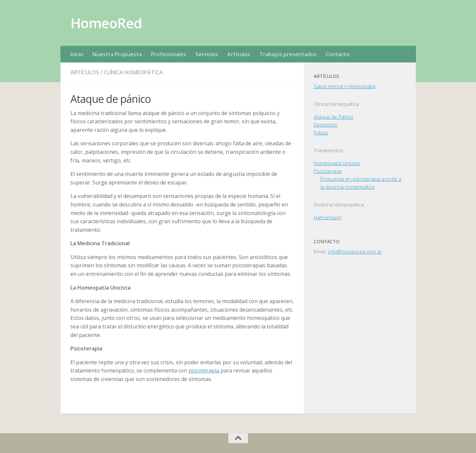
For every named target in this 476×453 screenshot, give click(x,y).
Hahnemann (328, 217)
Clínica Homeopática (133, 72)
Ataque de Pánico (334, 117)
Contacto (338, 54)
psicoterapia (204, 370)
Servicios (207, 54)
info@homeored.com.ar (355, 251)
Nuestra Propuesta (117, 54)
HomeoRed (106, 23)
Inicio (77, 54)
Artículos (239, 54)
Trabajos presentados (288, 54)
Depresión (326, 125)
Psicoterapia (328, 171)
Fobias (321, 132)
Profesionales (169, 54)
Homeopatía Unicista (337, 163)
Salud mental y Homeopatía (345, 86)
